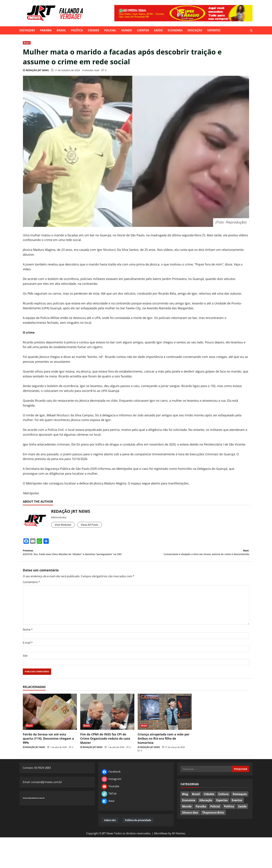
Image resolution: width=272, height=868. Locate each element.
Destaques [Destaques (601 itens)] (240, 801)
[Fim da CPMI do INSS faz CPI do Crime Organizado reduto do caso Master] (107, 719)
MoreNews (161, 840)
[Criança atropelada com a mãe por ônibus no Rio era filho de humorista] (165, 719)
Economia (175, 30)
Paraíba (46, 30)
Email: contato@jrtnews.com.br (42, 789)
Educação (195, 30)
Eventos (143, 30)
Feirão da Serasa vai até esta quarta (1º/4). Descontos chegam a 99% (48, 745)
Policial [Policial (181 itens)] (215, 813)
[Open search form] (251, 30)
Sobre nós (110, 827)
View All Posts (92, 525)
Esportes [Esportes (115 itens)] (222, 807)
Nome (28, 637)
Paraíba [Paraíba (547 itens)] (201, 813)
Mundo (127, 30)
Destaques (27, 30)
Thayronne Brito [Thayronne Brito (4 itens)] (213, 819)
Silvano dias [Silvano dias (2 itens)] (190, 819)
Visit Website (64, 525)
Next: (193, 554)
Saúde (158, 30)
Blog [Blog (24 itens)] (185, 801)
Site (25, 663)
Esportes (214, 30)
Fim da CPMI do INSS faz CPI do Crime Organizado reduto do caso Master (105, 745)
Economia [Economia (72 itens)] (189, 807)
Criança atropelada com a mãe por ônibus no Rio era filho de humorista (164, 745)
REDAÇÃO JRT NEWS (37, 70)
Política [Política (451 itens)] (229, 813)
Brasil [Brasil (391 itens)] (196, 801)
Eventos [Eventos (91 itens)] (237, 807)
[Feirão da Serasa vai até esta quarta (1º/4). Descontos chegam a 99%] (50, 719)
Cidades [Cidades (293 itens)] (209, 801)
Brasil (61, 30)
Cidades (94, 30)
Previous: (79, 556)
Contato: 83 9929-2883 (37, 775)
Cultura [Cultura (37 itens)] (223, 801)
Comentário (31, 589)
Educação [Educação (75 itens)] (206, 807)
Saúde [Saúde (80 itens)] (242, 813)
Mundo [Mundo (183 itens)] (187, 813)
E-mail (28, 650)
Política (77, 30)
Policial (110, 30)
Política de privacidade (138, 827)
